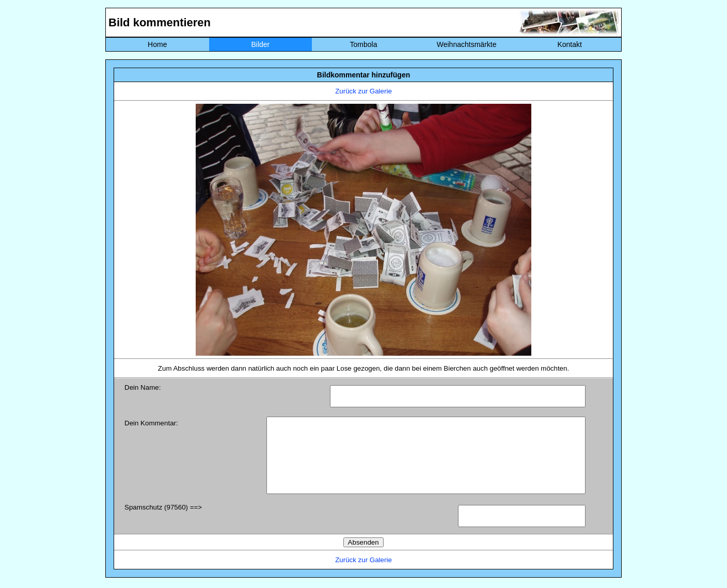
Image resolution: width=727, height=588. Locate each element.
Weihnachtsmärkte (467, 44)
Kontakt (569, 44)
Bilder (260, 44)
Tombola (364, 44)
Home (157, 44)
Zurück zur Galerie (363, 91)
